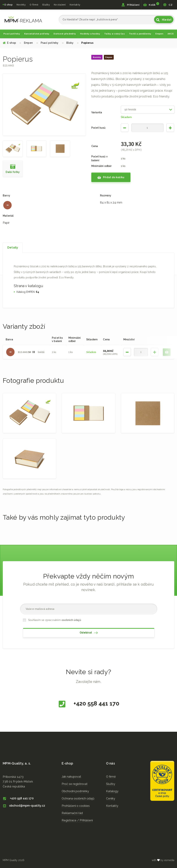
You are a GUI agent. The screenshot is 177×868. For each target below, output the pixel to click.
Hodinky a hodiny (90, 34)
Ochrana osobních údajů (78, 798)
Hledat (164, 20)
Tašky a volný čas (115, 34)
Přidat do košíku (111, 177)
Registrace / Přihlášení (77, 820)
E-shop (9, 5)
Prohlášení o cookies (76, 806)
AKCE (171, 34)
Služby (111, 784)
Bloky (72, 43)
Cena (95, 146)
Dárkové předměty (65, 34)
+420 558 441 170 (88, 704)
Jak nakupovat (71, 777)
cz (23, 19)
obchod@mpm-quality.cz (24, 806)
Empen (159, 34)
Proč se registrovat (75, 784)
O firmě (34, 5)
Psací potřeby (12, 34)
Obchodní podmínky (75, 791)
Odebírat (89, 633)
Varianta (97, 112)
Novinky (21, 5)
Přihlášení (130, 5)
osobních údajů (71, 620)
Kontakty (75, 5)
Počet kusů (99, 128)
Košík (151, 4)
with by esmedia (163, 860)
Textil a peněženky (140, 34)
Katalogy (112, 791)
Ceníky (111, 798)
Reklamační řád (72, 813)
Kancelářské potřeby (37, 34)
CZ (168, 5)
